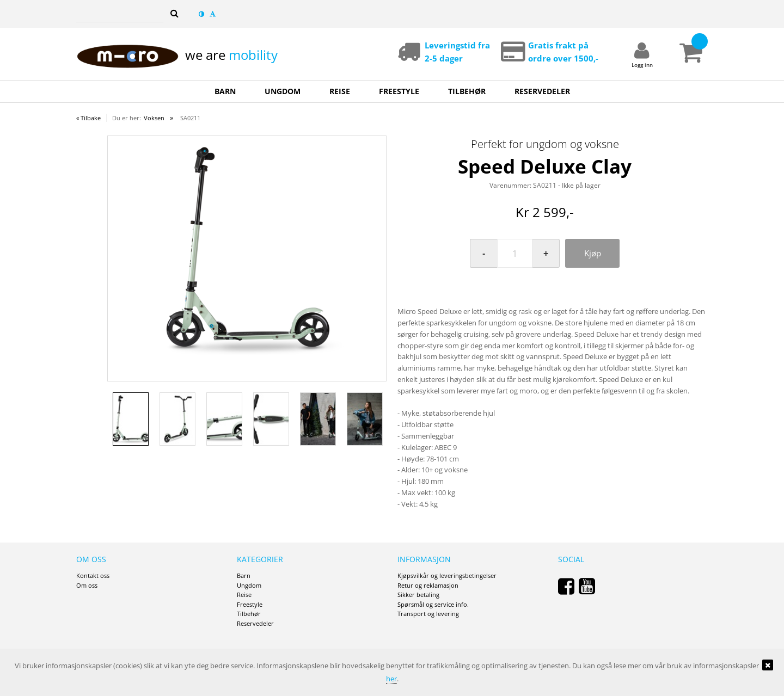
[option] (247, 249)
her (391, 679)
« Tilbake (88, 118)
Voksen (154, 118)
